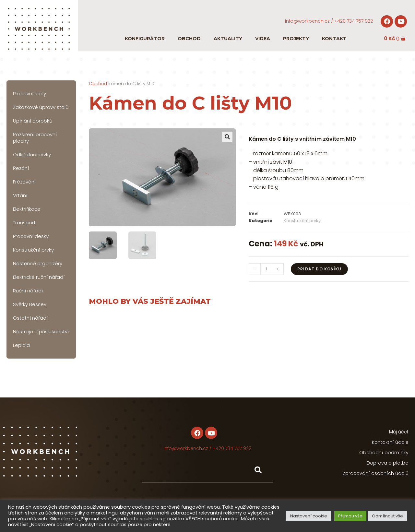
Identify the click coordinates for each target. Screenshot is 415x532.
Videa (263, 39)
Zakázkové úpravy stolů (41, 107)
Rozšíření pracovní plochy (35, 138)
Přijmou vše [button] (350, 516)
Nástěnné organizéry (38, 263)
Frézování (24, 182)
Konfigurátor (145, 39)
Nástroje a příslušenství (41, 331)
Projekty (296, 39)
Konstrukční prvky (33, 250)
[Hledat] (257, 470)
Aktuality (228, 39)
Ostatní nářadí (30, 318)
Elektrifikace (27, 209)
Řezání (21, 168)
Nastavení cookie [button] (309, 516)
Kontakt (334, 39)
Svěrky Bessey (30, 304)
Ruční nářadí (28, 291)
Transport (24, 223)
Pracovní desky (31, 236)
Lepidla (21, 345)
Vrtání (20, 195)
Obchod (189, 39)
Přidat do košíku (319, 269)
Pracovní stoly (30, 94)
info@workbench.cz (307, 21)
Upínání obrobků (33, 121)
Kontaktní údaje (390, 442)
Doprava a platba (388, 463)
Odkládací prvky (32, 154)
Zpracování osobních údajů (376, 473)
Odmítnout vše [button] (387, 516)
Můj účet (399, 432)
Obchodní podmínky (384, 453)
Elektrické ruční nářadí (39, 277)
